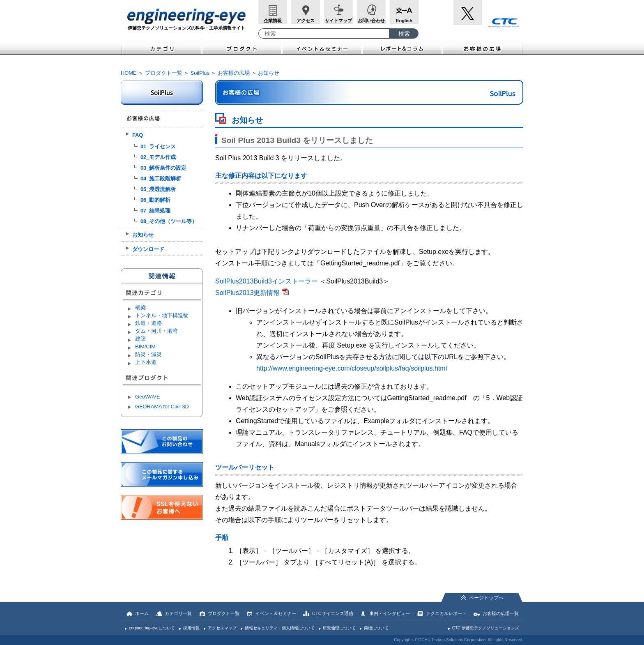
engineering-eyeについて (152, 628)
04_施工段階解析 (161, 179)
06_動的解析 (155, 200)
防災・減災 (148, 354)
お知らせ (269, 73)
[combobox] (324, 33)
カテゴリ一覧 (178, 613)
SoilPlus (200, 73)
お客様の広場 (483, 48)
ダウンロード (148, 249)
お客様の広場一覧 (501, 613)
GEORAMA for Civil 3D (162, 407)
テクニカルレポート (446, 613)
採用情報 (191, 628)
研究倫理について (339, 628)
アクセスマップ (222, 628)
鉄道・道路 (148, 323)
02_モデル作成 (158, 157)
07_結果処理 (155, 211)
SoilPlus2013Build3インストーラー (267, 281)
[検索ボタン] (404, 33)
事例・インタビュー (390, 613)
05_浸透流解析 (158, 189)
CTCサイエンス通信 (333, 613)
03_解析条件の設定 (163, 168)
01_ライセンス (158, 146)
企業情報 (273, 21)
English (404, 21)
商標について (376, 628)
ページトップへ (486, 598)
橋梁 (140, 308)
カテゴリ (161, 48)
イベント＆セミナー (322, 48)
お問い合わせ (371, 21)
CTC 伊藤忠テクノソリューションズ (486, 628)
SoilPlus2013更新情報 (247, 293)
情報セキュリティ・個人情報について (280, 628)
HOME (129, 73)
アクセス (306, 21)
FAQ (138, 135)
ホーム (142, 613)
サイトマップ (338, 21)
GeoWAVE (147, 397)
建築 (140, 339)
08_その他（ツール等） (169, 221)
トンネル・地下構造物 (162, 315)
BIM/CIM (145, 347)
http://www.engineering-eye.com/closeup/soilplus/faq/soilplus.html (352, 368)
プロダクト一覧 (164, 73)
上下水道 (146, 362)
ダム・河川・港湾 (156, 331)
